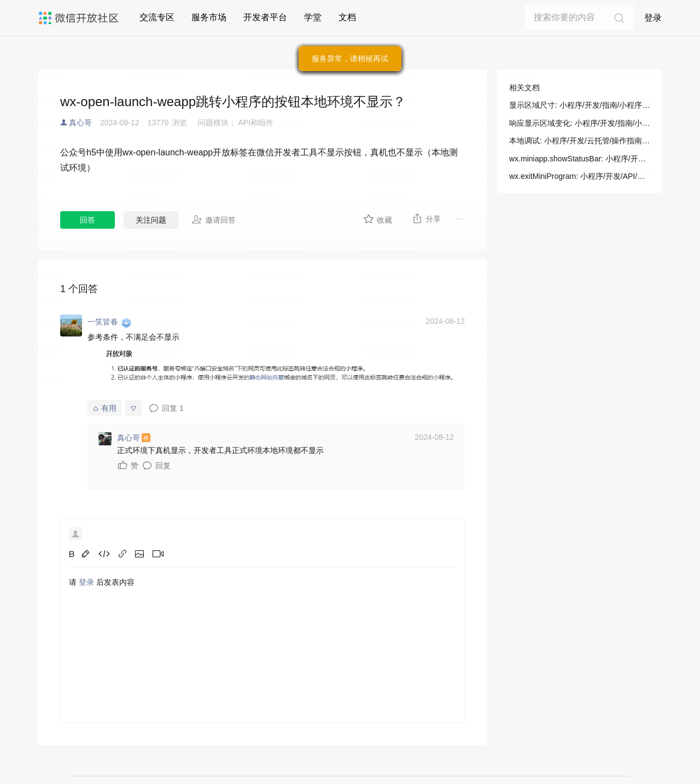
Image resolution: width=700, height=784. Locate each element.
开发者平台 (265, 17)
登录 (653, 18)
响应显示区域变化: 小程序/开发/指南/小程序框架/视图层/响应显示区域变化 (580, 123)
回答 (87, 220)
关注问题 (151, 220)
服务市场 (209, 17)
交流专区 (157, 17)
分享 (426, 218)
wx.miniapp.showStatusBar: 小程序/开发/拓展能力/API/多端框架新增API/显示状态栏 (580, 159)
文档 (347, 17)
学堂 (313, 17)
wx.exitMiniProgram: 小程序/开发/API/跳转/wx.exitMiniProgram (580, 176)
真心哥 (80, 123)
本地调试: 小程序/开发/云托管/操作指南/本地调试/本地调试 (580, 141)
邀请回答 (214, 219)
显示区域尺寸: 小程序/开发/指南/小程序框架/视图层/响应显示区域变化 (580, 105)
